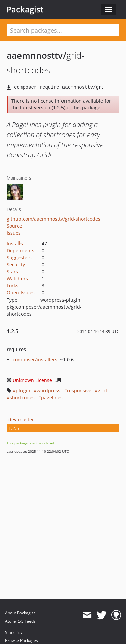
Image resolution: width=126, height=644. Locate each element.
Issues (14, 233)
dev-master (21, 419)
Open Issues (21, 293)
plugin (23, 391)
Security (16, 264)
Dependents (20, 250)
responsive (79, 391)
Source (14, 226)
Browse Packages (22, 640)
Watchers (17, 279)
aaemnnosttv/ (36, 55)
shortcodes (22, 398)
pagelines (52, 398)
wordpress (49, 391)
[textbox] (63, 30)
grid (102, 391)
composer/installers (35, 359)
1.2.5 (14, 428)
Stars (12, 272)
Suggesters (19, 257)
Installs (15, 243)
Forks (13, 286)
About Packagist (20, 613)
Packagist (25, 9)
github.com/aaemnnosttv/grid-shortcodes (54, 219)
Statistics (13, 632)
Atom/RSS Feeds (20, 621)
